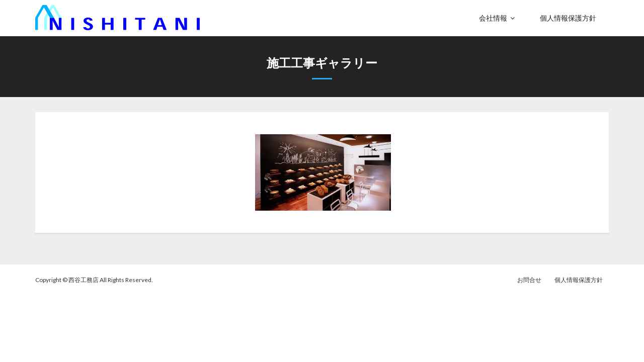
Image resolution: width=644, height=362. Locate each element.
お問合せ (529, 280)
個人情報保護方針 (579, 280)
